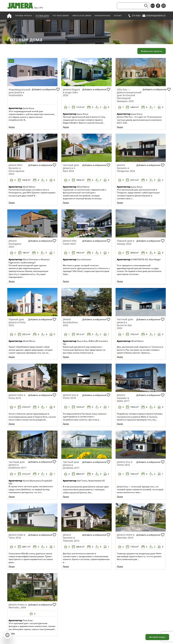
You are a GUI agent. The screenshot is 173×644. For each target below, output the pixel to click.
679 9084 (134, 16)
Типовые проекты (23, 16)
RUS (153, 6)
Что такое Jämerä (61, 16)
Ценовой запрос (157, 637)
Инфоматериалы (102, 16)
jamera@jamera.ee (154, 16)
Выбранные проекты (152, 51)
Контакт (118, 16)
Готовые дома (42, 16)
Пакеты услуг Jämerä (82, 16)
